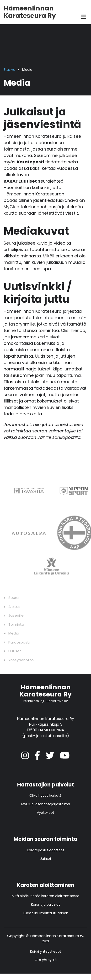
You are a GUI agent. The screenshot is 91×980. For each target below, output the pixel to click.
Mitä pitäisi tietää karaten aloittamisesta (45, 896)
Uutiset (45, 859)
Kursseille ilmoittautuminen (46, 913)
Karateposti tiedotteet (46, 850)
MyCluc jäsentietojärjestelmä (46, 804)
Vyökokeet (45, 813)
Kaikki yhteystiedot (46, 952)
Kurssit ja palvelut (45, 904)
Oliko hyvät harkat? (45, 795)
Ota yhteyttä (46, 960)
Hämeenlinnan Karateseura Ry (30, 12)
